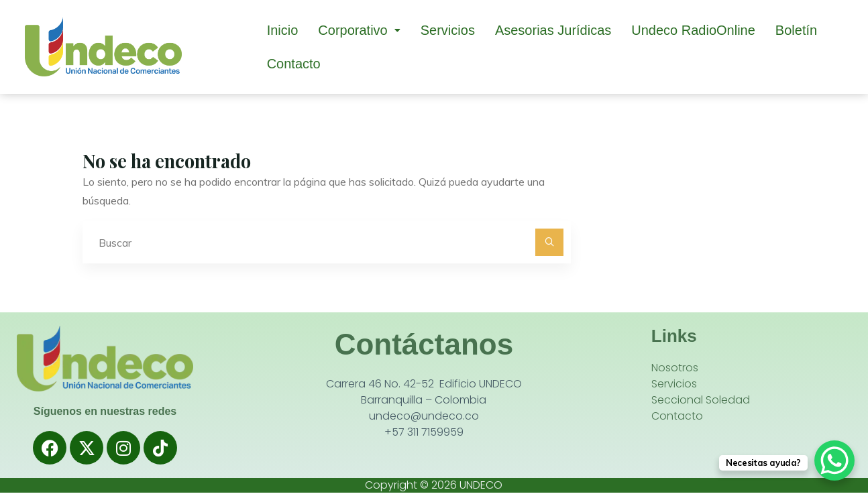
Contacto (294, 64)
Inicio (283, 30)
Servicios (448, 30)
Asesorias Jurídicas (553, 30)
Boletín (796, 30)
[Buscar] (549, 243)
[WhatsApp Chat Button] (834, 460)
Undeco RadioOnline (693, 30)
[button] (359, 30)
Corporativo (359, 30)
